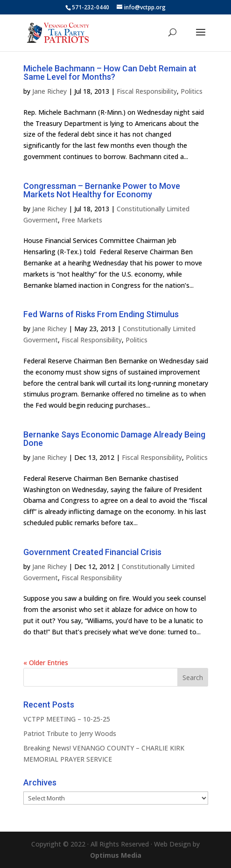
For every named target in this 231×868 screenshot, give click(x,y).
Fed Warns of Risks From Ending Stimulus (101, 314)
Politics (192, 91)
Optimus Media (116, 855)
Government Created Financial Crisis (92, 552)
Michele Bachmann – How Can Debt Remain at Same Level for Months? (110, 73)
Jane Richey (49, 91)
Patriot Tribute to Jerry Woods (70, 733)
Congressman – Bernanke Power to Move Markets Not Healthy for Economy (102, 190)
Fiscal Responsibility (147, 91)
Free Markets (82, 220)
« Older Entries (46, 663)
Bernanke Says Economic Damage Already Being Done (114, 439)
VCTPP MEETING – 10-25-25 (67, 719)
